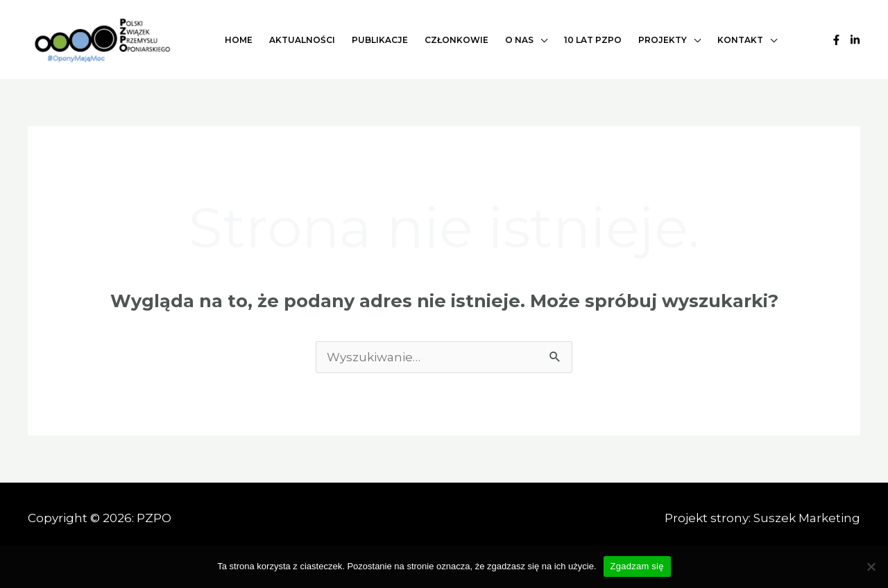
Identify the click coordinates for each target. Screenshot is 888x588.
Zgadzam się (637, 566)
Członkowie (456, 40)
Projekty (663, 40)
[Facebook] (836, 40)
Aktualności (302, 40)
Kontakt (740, 40)
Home (239, 40)
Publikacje (380, 40)
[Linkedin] (855, 40)
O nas (519, 40)
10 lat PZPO (593, 40)
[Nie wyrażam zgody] (871, 567)
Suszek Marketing (807, 518)
